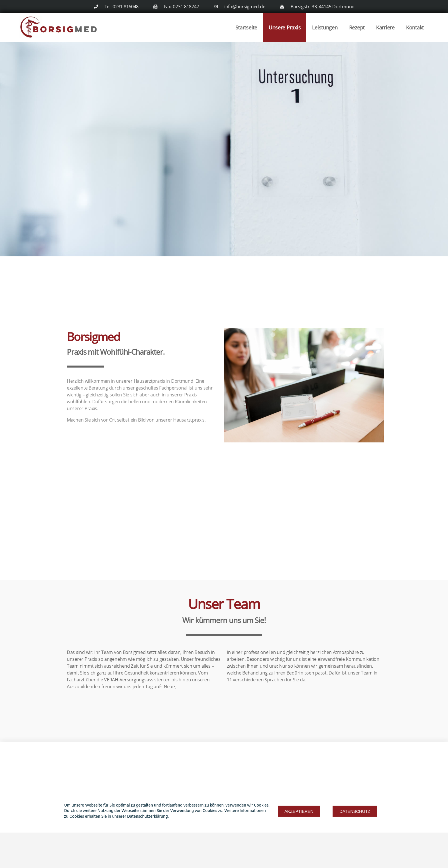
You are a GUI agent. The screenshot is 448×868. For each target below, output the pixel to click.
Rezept (357, 27)
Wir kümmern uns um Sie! (224, 620)
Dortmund (182, 381)
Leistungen (325, 27)
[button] (299, 832)
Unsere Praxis (285, 27)
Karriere (385, 27)
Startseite (246, 27)
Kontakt (415, 27)
